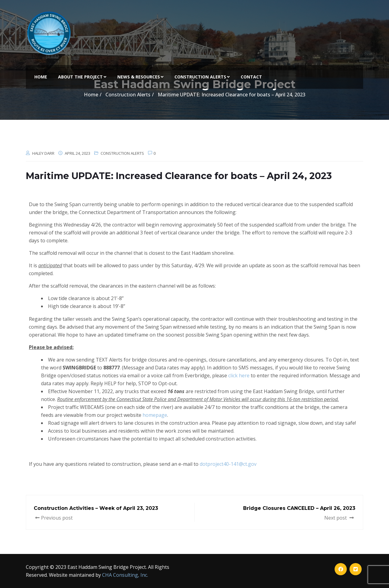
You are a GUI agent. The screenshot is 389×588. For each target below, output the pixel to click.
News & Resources (140, 77)
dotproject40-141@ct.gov (228, 464)
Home (41, 77)
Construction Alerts (202, 77)
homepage (155, 415)
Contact (251, 77)
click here (239, 375)
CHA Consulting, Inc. (125, 575)
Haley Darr (43, 153)
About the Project (82, 77)
